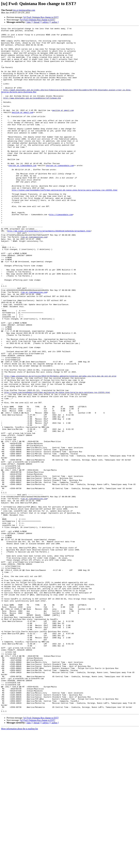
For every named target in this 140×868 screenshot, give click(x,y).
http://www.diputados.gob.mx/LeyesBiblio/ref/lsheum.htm (32, 112)
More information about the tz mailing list (19, 866)
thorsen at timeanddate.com (22, 193)
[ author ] (55, 22)
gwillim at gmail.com (63, 127)
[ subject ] (46, 22)
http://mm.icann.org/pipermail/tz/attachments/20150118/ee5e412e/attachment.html (49, 272)
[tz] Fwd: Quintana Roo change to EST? (41, 17)
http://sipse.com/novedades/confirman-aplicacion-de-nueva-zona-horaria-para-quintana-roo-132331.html (65, 223)
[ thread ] (37, 22)
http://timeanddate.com (61, 252)
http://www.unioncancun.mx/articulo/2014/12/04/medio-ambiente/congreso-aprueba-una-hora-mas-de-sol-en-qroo (60, 446)
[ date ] (29, 22)
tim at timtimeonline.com (24, 10)
